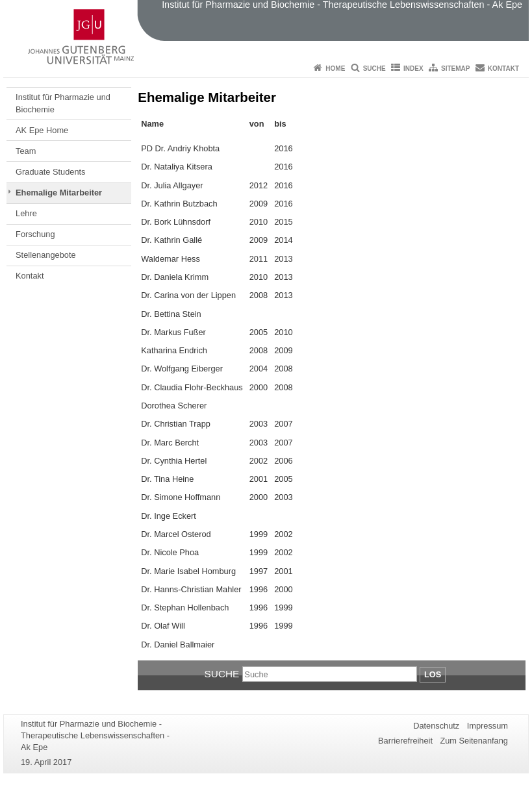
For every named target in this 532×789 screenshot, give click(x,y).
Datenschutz (436, 726)
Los (433, 674)
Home (335, 69)
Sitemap (455, 69)
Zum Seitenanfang (474, 741)
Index (413, 69)
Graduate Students (50, 172)
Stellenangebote (46, 255)
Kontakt (503, 69)
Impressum (488, 726)
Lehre (26, 213)
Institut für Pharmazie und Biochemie (63, 103)
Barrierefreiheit (405, 741)
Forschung (35, 234)
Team (26, 151)
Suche (374, 69)
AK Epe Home (42, 130)
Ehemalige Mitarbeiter (59, 193)
